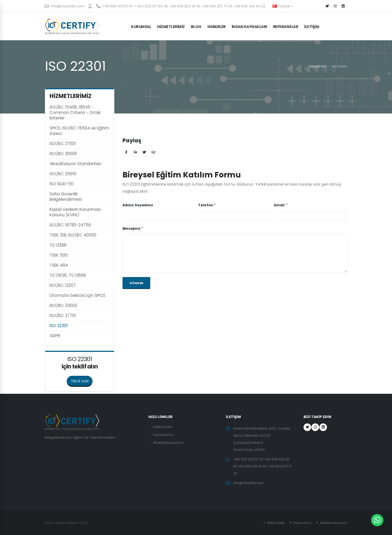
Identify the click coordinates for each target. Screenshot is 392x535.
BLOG (196, 27)
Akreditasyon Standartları (75, 164)
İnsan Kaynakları (249, 27)
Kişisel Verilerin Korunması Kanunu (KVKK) (75, 212)
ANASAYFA (318, 66)
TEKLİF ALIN (82, 380)
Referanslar (286, 27)
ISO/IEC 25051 (63, 174)
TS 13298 (58, 245)
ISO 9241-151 (62, 184)
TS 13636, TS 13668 (68, 275)
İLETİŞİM (312, 27)
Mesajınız (131, 228)
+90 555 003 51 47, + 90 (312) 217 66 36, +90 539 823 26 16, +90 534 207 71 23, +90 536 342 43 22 (181, 6)
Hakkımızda (163, 427)
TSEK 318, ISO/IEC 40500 (73, 235)
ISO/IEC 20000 (63, 154)
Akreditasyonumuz (169, 443)
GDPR (55, 336)
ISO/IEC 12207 (63, 285)
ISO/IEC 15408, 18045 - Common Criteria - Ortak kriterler (75, 113)
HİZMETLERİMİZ (171, 27)
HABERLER (217, 27)
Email (280, 205)
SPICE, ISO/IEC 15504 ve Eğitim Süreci (79, 131)
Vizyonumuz (163, 435)
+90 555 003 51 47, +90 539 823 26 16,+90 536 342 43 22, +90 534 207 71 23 (263, 466)
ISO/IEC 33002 (63, 305)
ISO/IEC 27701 (63, 316)
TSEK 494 (59, 265)
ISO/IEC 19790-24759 (70, 225)
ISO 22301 (59, 326)
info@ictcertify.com (65, 6)
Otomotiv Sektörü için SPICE (77, 295)
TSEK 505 (59, 255)
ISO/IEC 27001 (63, 144)
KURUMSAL (141, 27)
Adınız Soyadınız (138, 205)
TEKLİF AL (334, 27)
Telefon (206, 205)
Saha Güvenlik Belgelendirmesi (66, 197)
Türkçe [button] (282, 6)
